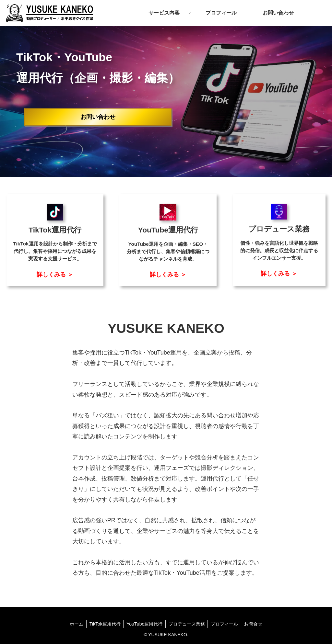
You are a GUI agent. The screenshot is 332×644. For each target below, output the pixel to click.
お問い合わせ (98, 117)
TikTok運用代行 (104, 624)
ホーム (75, 624)
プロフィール (226, 624)
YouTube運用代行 (144, 624)
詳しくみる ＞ (55, 274)
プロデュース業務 (187, 624)
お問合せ (255, 624)
